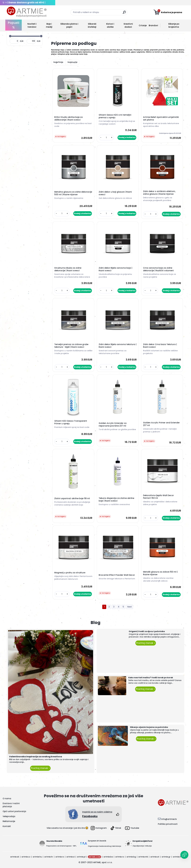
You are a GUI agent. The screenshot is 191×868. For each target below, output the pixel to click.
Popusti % (14, 25)
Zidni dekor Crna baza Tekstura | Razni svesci (160, 346)
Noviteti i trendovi (32, 25)
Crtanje (143, 25)
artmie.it (177, 857)
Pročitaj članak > (40, 768)
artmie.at (155, 857)
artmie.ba (108, 857)
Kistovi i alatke (110, 25)
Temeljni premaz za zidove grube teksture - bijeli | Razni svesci (71, 346)
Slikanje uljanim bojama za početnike (149, 727)
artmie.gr (166, 857)
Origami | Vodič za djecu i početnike (147, 631)
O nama (7, 798)
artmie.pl (81, 857)
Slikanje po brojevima (174, 25)
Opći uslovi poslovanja (14, 811)
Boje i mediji (49, 25)
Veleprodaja (9, 816)
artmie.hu (37, 857)
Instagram (99, 828)
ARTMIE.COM (95, 857)
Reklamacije (9, 821)
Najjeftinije (58, 62)
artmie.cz (26, 857)
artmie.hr (49, 857)
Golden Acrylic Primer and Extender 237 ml (161, 424)
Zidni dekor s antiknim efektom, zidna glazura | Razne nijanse (159, 193)
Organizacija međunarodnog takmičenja (105, 846)
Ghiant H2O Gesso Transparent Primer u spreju (71, 422)
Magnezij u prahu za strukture (70, 573)
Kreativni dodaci (128, 25)
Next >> (130, 607)
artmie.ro (120, 857)
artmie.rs (60, 857)
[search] (124, 13)
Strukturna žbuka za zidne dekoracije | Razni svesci (68, 269)
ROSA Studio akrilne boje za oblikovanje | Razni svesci (68, 119)
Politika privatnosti (168, 824)
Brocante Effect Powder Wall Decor (117, 575)
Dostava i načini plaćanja (11, 805)
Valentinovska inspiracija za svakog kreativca (36, 757)
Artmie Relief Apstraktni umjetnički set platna (161, 119)
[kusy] (106, 138)
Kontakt (7, 826)
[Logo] (27, 12)
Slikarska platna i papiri (69, 25)
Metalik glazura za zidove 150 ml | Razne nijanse (160, 573)
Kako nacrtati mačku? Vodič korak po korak (151, 678)
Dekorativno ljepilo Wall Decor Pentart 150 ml (158, 497)
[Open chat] (184, 855)
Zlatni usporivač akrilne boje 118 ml (72, 498)
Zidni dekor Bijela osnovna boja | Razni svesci (115, 269)
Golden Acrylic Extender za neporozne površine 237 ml (113, 425)
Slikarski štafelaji (92, 25)
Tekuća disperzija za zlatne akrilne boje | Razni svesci (116, 500)
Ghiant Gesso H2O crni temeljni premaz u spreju (115, 116)
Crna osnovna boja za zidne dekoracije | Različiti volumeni (158, 269)
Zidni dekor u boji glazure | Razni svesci (115, 193)
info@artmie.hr (169, 819)
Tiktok (116, 828)
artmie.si (70, 857)
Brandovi (153, 25)
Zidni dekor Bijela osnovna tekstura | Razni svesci (118, 346)
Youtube (132, 828)
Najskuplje (72, 62)
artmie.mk (143, 857)
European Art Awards (97, 841)
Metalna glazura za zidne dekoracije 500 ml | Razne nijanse (73, 193)
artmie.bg (131, 857)
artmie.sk (15, 857)
